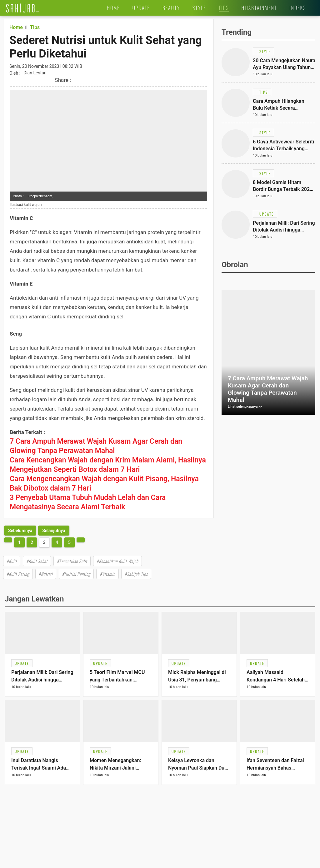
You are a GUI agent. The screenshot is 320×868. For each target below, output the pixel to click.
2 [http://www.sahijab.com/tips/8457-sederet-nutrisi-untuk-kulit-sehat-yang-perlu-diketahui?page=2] (32, 542)
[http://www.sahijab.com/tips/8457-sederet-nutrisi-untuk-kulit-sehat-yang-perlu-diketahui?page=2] (20, 531)
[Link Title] (23, 8)
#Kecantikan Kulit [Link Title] (72, 561)
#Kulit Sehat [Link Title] (37, 561)
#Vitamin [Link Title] (107, 574)
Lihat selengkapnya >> (245, 407)
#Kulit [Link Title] (12, 561)
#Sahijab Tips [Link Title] (136, 574)
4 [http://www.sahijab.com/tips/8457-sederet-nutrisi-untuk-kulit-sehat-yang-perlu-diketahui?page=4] (57, 542)
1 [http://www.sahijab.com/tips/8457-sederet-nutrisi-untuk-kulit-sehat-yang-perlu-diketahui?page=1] (19, 542)
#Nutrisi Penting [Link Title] (76, 574)
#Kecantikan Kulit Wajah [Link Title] (117, 561)
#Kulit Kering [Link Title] (18, 574)
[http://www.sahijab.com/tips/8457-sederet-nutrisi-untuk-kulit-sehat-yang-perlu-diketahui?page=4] (54, 531)
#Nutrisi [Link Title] (46, 574)
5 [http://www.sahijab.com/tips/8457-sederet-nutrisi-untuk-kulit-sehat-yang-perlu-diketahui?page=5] (69, 542)
